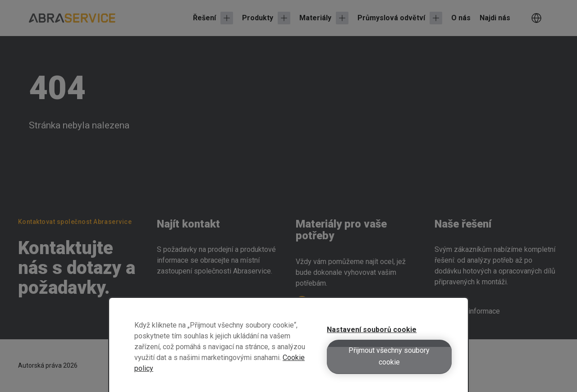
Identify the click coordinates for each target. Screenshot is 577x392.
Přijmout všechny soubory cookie (389, 362)
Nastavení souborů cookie (372, 335)
